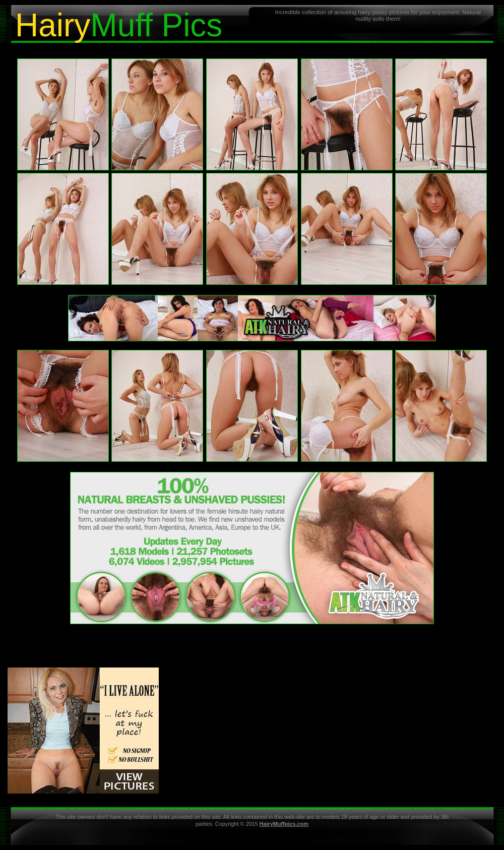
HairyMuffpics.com (284, 824)
